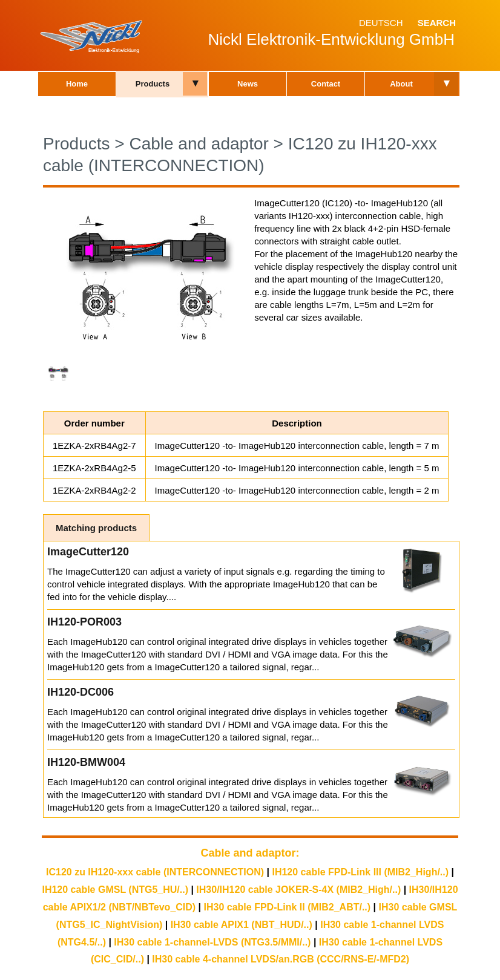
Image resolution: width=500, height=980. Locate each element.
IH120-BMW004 (86, 762)
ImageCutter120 (88, 552)
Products (153, 84)
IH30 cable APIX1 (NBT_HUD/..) (242, 925)
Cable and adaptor (199, 144)
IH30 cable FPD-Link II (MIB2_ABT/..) (288, 907)
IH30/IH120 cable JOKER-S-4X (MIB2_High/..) (298, 890)
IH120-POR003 (84, 622)
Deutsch (381, 23)
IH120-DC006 (81, 692)
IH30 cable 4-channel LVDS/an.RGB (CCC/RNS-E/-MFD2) (281, 959)
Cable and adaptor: (250, 853)
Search (437, 23)
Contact (326, 84)
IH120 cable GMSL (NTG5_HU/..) (115, 890)
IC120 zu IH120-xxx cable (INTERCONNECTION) (155, 872)
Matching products (96, 528)
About (401, 84)
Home (77, 84)
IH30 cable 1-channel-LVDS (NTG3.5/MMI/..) (212, 942)
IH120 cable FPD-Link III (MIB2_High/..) (360, 872)
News (248, 84)
